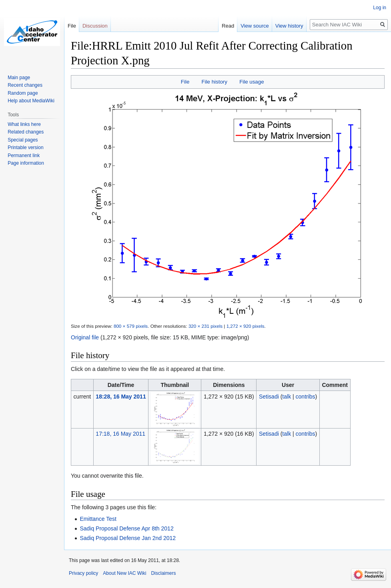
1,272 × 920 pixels (246, 326)
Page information (26, 163)
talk (287, 397)
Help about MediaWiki (31, 101)
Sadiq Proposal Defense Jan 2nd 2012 (128, 538)
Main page (19, 78)
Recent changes (25, 85)
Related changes (26, 132)
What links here (24, 124)
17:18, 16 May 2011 (120, 434)
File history (215, 82)
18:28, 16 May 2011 (121, 397)
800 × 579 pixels (131, 326)
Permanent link (24, 155)
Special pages (23, 140)
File (185, 82)
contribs (306, 397)
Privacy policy (83, 573)
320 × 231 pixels (206, 326)
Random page (23, 93)
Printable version (25, 147)
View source (255, 26)
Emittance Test (98, 519)
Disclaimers (163, 573)
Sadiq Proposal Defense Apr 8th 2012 (126, 528)
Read (228, 26)
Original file (85, 337)
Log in (380, 8)
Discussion (95, 26)
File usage (252, 82)
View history (289, 26)
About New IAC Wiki (124, 573)
